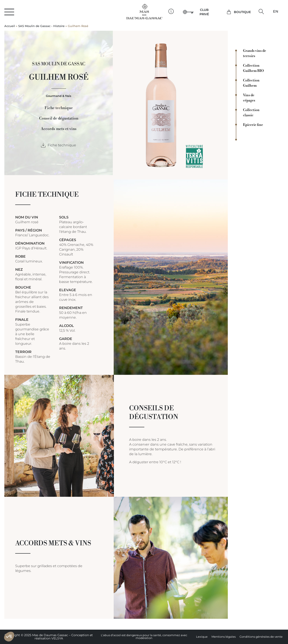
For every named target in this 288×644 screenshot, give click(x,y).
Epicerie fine (253, 125)
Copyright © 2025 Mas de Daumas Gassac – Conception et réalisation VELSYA (49, 637)
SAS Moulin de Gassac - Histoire (41, 26)
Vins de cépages (249, 98)
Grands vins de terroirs (255, 53)
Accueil (10, 26)
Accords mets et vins (59, 129)
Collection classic (251, 113)
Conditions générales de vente (261, 637)
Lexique (202, 637)
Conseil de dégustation (59, 118)
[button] (261, 11)
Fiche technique (59, 108)
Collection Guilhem (251, 83)
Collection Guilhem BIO (253, 68)
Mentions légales (224, 637)
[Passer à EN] (276, 12)
